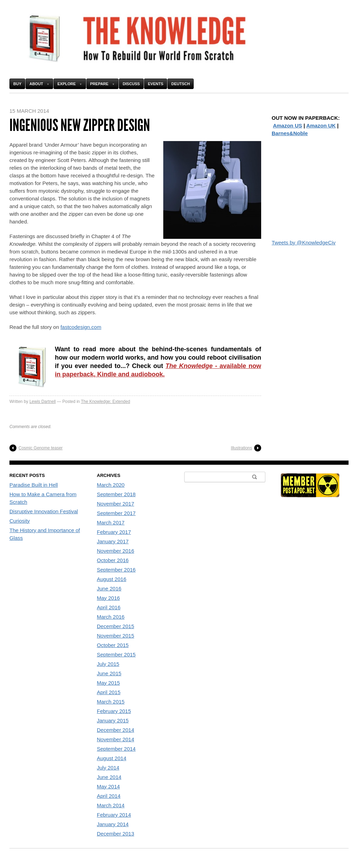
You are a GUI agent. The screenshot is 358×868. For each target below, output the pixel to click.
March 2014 (111, 805)
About (36, 84)
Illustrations (241, 448)
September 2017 (116, 513)
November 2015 (116, 636)
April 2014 (109, 796)
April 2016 (109, 607)
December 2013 (116, 834)
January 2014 (113, 824)
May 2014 (108, 786)
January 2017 (113, 541)
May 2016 (108, 598)
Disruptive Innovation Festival (44, 511)
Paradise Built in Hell (34, 485)
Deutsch (181, 84)
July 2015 (108, 664)
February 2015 (114, 711)
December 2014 (116, 730)
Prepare (99, 84)
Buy (17, 84)
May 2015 (108, 683)
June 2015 (109, 673)
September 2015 (116, 654)
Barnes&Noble (290, 133)
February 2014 (114, 815)
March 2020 (111, 485)
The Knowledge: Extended (105, 402)
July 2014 (108, 768)
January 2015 (113, 720)
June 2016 (109, 589)
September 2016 (116, 570)
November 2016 (116, 551)
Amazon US (288, 126)
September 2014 (116, 749)
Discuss (131, 84)
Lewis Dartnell (42, 402)
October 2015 (113, 645)
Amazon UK (321, 126)
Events (156, 84)
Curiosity (20, 521)
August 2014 (112, 758)
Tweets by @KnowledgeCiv (304, 242)
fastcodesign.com (81, 327)
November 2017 (116, 504)
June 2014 (109, 777)
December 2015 (116, 626)
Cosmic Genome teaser (41, 448)
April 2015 (109, 692)
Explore (67, 84)
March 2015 (111, 702)
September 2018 (116, 494)
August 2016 (112, 579)
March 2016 (111, 617)
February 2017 (114, 532)
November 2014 (116, 739)
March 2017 (111, 523)
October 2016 (113, 560)
